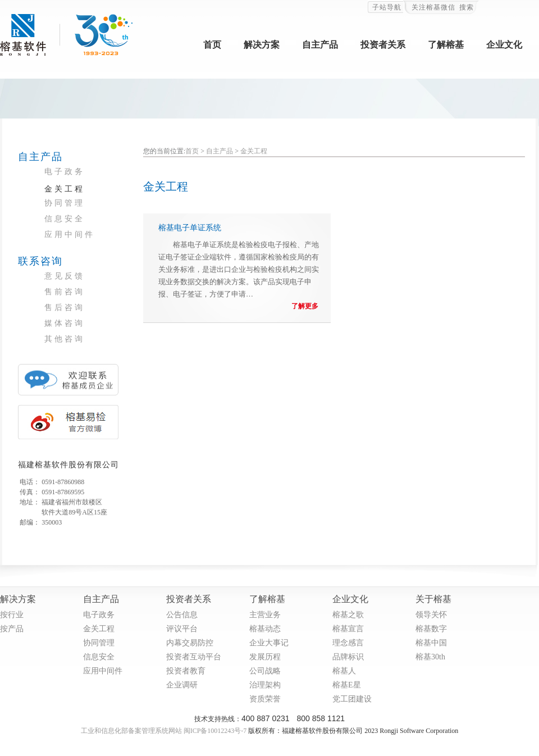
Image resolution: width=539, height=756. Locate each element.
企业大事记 (269, 643)
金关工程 (65, 189)
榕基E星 (347, 685)
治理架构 (265, 685)
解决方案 (262, 45)
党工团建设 (352, 699)
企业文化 (504, 45)
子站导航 (387, 7)
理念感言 (348, 643)
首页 (212, 45)
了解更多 (305, 306)
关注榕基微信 (433, 7)
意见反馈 (65, 276)
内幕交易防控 (190, 643)
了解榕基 (446, 45)
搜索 (467, 7)
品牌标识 (348, 657)
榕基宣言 (348, 629)
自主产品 (320, 45)
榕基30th (430, 657)
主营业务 (265, 615)
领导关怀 (431, 615)
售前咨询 (65, 292)
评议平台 (182, 629)
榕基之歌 (348, 615)
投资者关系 (383, 45)
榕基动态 (265, 629)
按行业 (12, 615)
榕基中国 (431, 643)
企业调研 (182, 685)
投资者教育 (186, 671)
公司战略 (265, 671)
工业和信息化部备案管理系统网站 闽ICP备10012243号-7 (164, 731)
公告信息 (182, 615)
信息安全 (65, 219)
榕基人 (344, 671)
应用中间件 (70, 234)
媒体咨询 (65, 323)
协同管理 (65, 203)
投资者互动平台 (194, 657)
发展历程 (265, 657)
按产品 (12, 629)
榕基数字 (431, 629)
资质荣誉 (265, 699)
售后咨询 (65, 308)
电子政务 (65, 172)
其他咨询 (65, 339)
